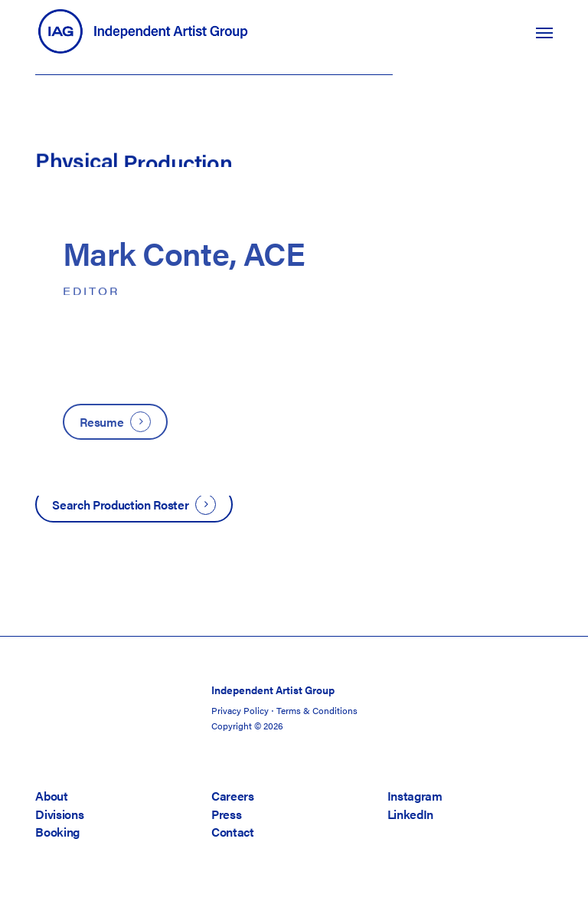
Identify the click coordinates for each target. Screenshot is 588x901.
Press (226, 814)
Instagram (415, 796)
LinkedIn (410, 814)
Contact (233, 832)
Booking (57, 832)
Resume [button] (101, 422)
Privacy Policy (240, 710)
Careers (233, 796)
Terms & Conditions (317, 710)
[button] (544, 32)
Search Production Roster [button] (120, 505)
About (51, 796)
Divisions (59, 814)
